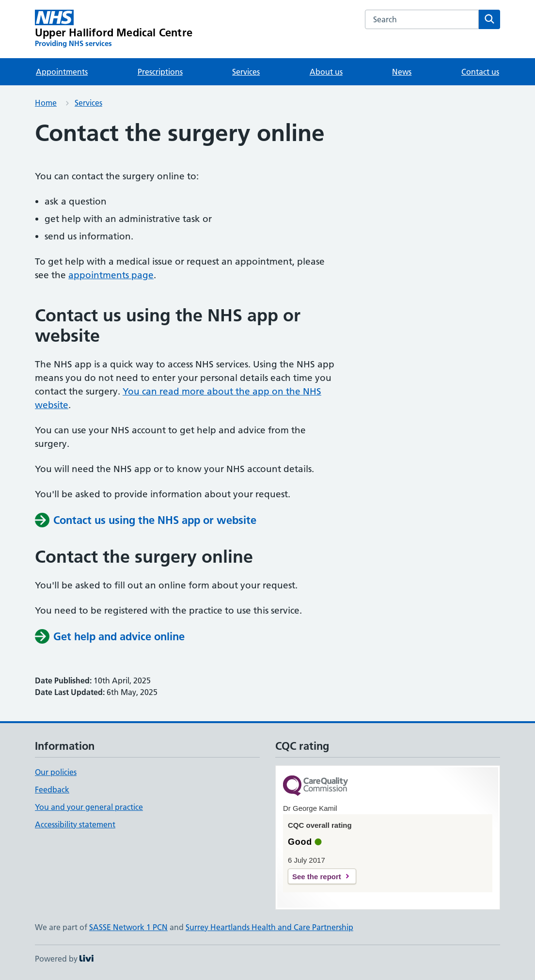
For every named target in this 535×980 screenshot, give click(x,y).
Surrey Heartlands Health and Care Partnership (269, 927)
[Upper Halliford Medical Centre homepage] (114, 29)
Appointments (62, 72)
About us (326, 72)
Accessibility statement (75, 824)
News (402, 72)
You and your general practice (89, 807)
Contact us (480, 72)
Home (46, 103)
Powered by (64, 959)
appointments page (111, 275)
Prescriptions (160, 72)
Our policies (56, 772)
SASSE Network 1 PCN (128, 927)
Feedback (52, 790)
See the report (317, 877)
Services (246, 72)
